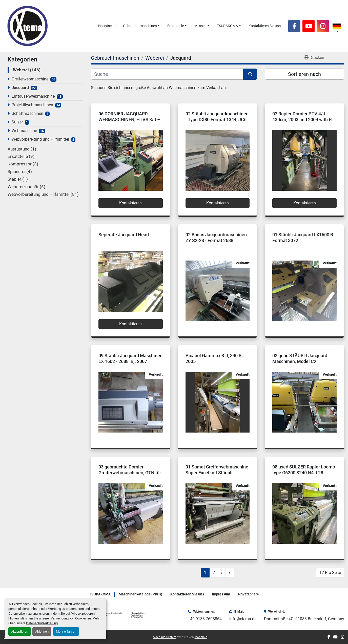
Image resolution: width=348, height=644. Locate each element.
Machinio (201, 637)
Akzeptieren (20, 631)
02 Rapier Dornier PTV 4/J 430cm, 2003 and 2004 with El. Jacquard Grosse (303, 119)
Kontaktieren (130, 203)
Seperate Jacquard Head (124, 235)
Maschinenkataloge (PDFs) (140, 594)
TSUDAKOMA (227, 26)
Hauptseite (107, 26)
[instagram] (323, 26)
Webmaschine (24, 131)
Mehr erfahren (66, 631)
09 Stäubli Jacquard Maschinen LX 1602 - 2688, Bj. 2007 (130, 358)
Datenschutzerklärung (42, 623)
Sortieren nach (304, 74)
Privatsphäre (249, 594)
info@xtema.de (243, 619)
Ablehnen (42, 631)
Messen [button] (200, 26)
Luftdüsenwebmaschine (33, 96)
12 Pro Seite (330, 573)
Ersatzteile (176, 26)
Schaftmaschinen (27, 113)
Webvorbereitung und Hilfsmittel (40, 139)
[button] (141, 26)
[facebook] (294, 26)
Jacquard (20, 88)
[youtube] (309, 26)
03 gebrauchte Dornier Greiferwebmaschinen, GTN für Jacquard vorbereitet (130, 473)
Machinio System (165, 637)
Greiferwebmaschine (30, 79)
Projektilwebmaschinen (32, 105)
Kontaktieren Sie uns (265, 26)
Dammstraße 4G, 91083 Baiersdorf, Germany (304, 619)
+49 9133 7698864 (205, 619)
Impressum (221, 594)
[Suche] (167, 74)
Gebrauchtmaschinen (140, 26)
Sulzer (17, 122)
